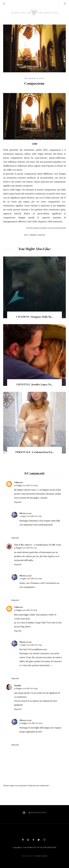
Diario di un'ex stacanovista (42, 848)
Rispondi (18, 502)
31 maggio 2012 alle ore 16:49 (26, 689)
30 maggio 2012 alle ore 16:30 (26, 486)
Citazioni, (33, 235)
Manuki (17, 685)
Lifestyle (41, 235)
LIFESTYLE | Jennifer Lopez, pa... (35, 385)
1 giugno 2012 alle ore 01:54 (31, 645)
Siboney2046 (25, 513)
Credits (34, 144)
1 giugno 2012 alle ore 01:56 (31, 579)
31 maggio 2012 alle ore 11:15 (25, 548)
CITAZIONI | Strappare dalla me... (35, 317)
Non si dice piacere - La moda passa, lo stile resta (38, 545)
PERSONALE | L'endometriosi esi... (35, 452)
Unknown (18, 482)
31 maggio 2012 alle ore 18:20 (31, 723)
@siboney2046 (35, 813)
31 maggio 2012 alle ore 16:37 (26, 610)
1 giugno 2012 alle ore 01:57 (31, 516)
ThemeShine (41, 856)
